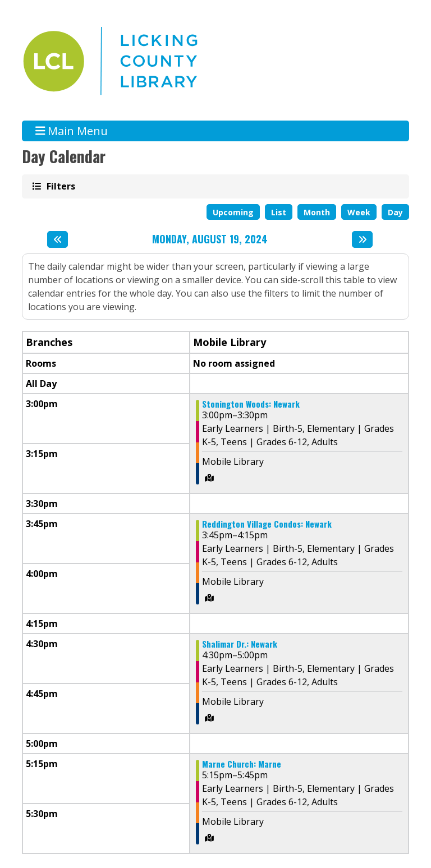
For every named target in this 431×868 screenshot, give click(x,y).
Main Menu (72, 131)
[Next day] (362, 239)
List (279, 212)
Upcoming (233, 212)
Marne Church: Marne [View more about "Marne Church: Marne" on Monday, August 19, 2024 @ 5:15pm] (242, 764)
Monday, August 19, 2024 (210, 239)
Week (359, 212)
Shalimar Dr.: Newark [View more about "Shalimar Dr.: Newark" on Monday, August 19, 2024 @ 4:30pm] (240, 644)
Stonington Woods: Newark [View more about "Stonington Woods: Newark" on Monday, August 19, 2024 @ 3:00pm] (251, 404)
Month (317, 212)
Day (395, 212)
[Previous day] (58, 239)
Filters (60, 186)
